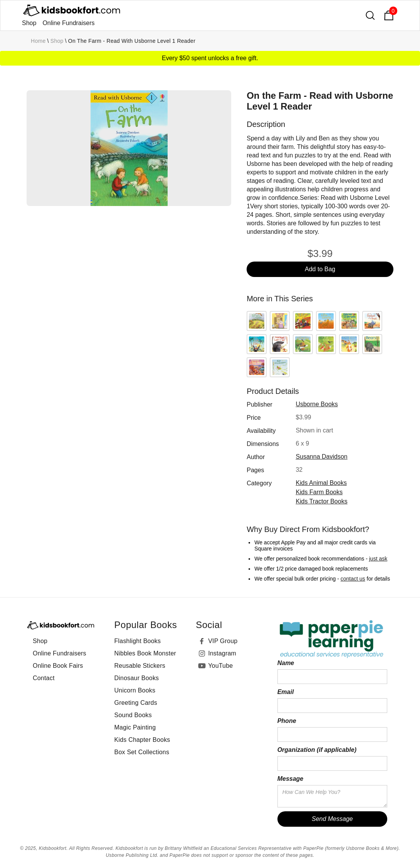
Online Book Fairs (58, 666)
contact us (353, 579)
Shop (29, 23)
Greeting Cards (136, 703)
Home (38, 41)
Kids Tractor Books (321, 501)
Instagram (222, 653)
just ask (378, 559)
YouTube (220, 666)
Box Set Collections (142, 752)
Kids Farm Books (319, 492)
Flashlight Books (138, 641)
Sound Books (133, 715)
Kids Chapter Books (142, 740)
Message (291, 779)
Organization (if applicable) (317, 750)
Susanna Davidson (321, 457)
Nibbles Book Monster (145, 653)
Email (286, 692)
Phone (287, 721)
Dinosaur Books (137, 678)
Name (286, 663)
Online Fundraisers (68, 23)
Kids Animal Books (321, 483)
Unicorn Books (135, 690)
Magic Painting (135, 727)
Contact (44, 678)
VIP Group (223, 641)
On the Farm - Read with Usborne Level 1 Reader (132, 41)
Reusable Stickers (140, 666)
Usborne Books (317, 404)
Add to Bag (320, 269)
